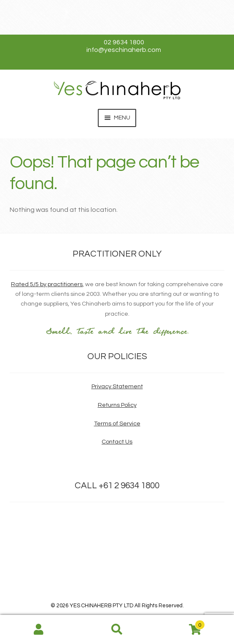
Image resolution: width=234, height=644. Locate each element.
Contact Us (117, 442)
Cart (180, 623)
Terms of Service (117, 423)
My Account (39, 630)
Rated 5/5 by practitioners (47, 284)
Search (117, 630)
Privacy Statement (117, 386)
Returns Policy (117, 405)
